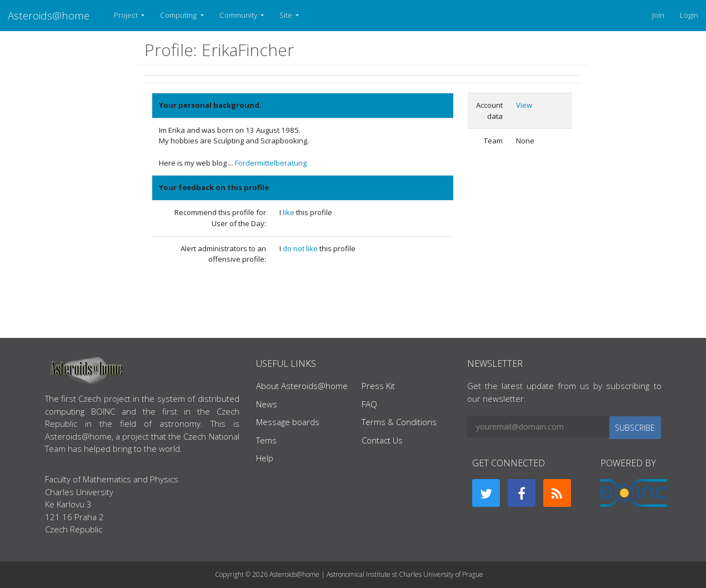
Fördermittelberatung (271, 163)
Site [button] (287, 15)
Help (265, 458)
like (289, 212)
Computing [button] (179, 15)
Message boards (288, 422)
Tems (266, 440)
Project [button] (127, 15)
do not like (301, 248)
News (267, 404)
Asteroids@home (49, 15)
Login (689, 15)
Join (658, 15)
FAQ (369, 404)
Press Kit (378, 386)
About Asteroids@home (302, 386)
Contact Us (382, 440)
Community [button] (239, 15)
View (524, 105)
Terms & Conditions (399, 422)
